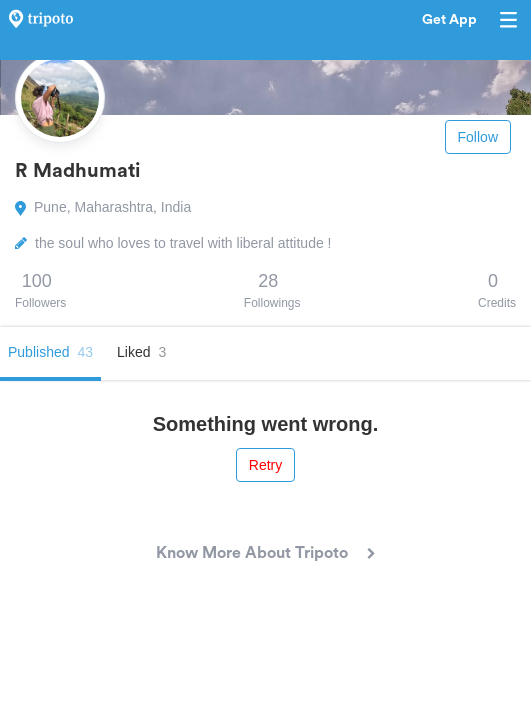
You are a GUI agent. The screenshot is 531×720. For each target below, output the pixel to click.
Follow (478, 137)
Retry (265, 465)
